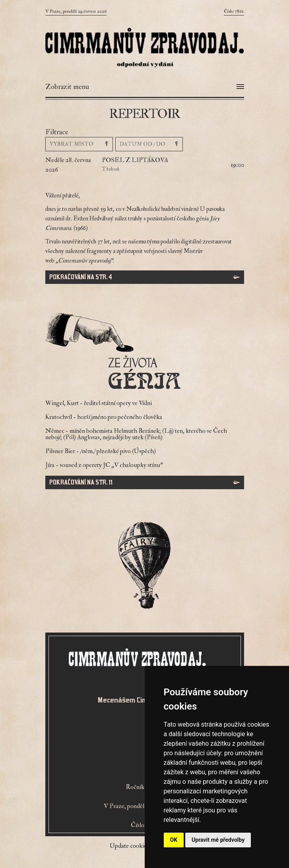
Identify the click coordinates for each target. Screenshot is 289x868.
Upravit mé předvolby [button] (218, 840)
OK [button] (174, 840)
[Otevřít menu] (145, 87)
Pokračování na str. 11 (81, 482)
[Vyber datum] (149, 144)
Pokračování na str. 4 (81, 277)
